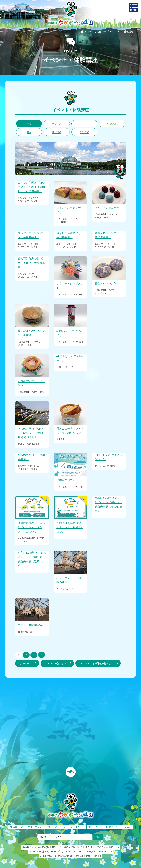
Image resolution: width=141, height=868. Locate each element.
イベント (84, 124)
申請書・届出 (17, 827)
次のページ (26, 663)
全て (29, 124)
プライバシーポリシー (73, 827)
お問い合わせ (113, 827)
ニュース (57, 124)
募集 (29, 132)
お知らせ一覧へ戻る (56, 663)
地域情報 (57, 132)
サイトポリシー (36, 827)
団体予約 (53, 827)
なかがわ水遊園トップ (97, 31)
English (127, 827)
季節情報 (84, 132)
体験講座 (112, 124)
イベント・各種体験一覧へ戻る (97, 663)
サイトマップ (95, 827)
